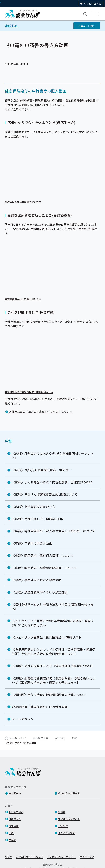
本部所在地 (15, 793)
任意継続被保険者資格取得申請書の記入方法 (31, 392)
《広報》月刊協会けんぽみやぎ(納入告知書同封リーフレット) (53, 455)
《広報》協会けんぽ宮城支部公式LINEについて (45, 494)
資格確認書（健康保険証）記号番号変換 (40, 707)
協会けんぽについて (69, 819)
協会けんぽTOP (17, 738)
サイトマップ (87, 857)
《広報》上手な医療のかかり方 (34, 506)
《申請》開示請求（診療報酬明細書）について (44, 568)
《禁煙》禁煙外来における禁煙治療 (37, 580)
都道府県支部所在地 (69, 793)
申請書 (62, 812)
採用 (11, 833)
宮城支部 (11, 26)
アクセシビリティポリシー (61, 857)
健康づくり (15, 819)
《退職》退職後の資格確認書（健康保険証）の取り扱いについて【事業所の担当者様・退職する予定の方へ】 (54, 680)
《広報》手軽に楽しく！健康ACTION (38, 519)
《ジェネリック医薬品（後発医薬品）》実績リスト (47, 637)
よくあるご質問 (67, 833)
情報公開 (14, 826)
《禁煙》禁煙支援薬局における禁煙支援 (40, 592)
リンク (9, 857)
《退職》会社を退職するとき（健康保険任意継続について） (54, 666)
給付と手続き (16, 812)
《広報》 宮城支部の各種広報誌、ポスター (42, 470)
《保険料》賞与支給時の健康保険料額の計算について (49, 695)
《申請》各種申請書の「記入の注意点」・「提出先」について (54, 531)
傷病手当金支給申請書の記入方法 (25, 202)
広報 (8, 441)
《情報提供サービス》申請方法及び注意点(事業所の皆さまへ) (53, 606)
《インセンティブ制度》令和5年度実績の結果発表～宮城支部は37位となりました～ (53, 623)
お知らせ (63, 826)
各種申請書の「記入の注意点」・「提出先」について (41, 412)
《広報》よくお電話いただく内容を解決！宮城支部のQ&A (52, 482)
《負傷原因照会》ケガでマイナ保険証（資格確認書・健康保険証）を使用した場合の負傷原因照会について (54, 652)
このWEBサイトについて (30, 857)
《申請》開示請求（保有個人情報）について (43, 555)
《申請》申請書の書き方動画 (32, 543)
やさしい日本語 (92, 4)
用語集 (13, 840)
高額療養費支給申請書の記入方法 (25, 299)
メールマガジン (23, 719)
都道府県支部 (41, 738)
